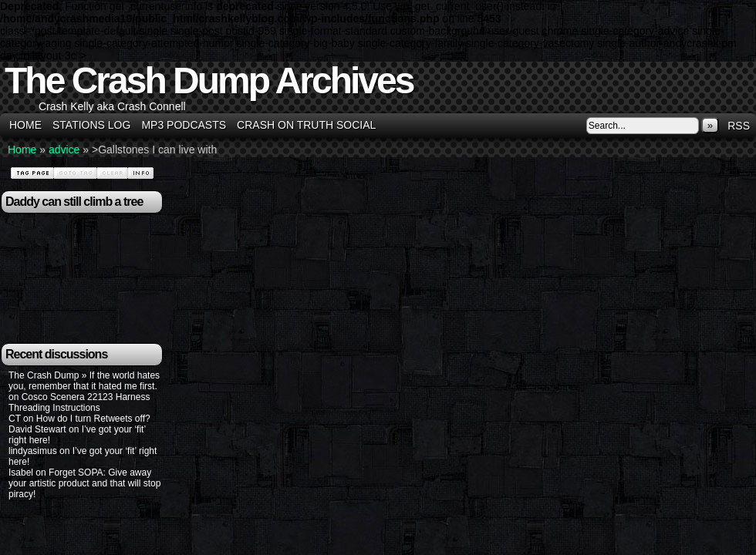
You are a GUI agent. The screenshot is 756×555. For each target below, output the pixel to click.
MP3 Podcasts (184, 125)
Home (25, 125)
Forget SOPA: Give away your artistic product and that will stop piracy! (84, 483)
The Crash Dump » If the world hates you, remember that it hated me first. (84, 381)
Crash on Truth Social (306, 125)
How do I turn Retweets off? (93, 419)
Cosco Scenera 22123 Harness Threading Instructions (79, 402)
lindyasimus (33, 451)
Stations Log (91, 125)
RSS (739, 126)
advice (64, 150)
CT (15, 419)
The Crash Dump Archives (209, 81)
